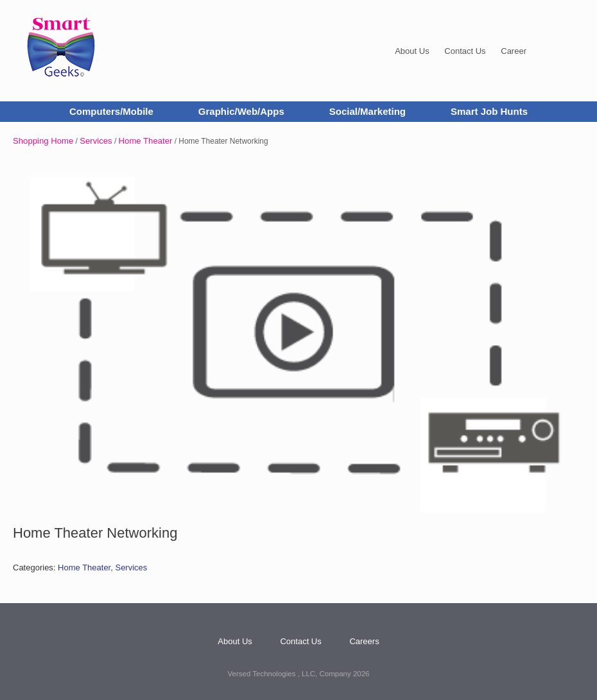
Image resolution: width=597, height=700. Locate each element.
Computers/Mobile (111, 111)
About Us (412, 51)
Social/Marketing (368, 111)
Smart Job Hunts (489, 111)
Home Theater (146, 141)
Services (96, 141)
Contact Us (465, 51)
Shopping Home (43, 141)
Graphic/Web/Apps (241, 111)
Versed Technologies (263, 674)
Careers (364, 641)
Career (514, 51)
